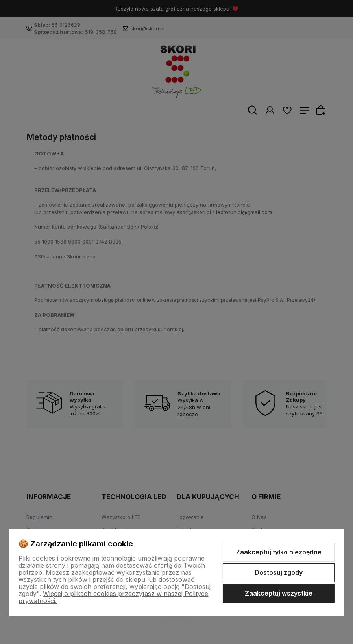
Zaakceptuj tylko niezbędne (279, 552)
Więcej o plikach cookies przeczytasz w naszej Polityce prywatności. (113, 597)
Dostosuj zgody (279, 572)
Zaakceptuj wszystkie (279, 593)
